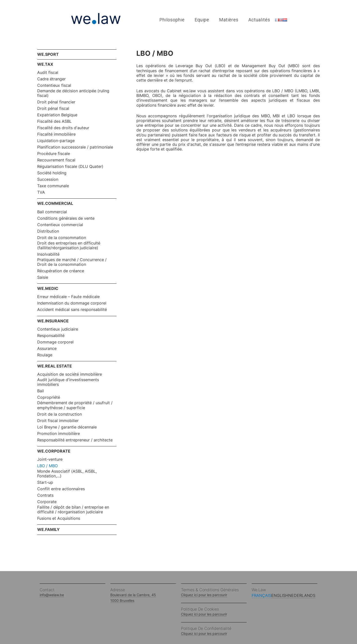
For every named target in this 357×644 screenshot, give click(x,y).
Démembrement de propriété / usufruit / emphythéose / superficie (75, 405)
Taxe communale (53, 186)
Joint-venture (50, 459)
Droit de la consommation (62, 238)
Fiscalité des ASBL (54, 121)
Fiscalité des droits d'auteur (63, 128)
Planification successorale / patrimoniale (75, 147)
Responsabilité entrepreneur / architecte (75, 440)
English (280, 595)
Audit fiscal (48, 73)
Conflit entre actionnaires (61, 489)
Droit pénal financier (56, 102)
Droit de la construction (59, 414)
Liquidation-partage (56, 141)
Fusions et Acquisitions (59, 518)
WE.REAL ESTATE (55, 366)
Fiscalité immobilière (56, 134)
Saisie (43, 277)
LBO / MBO (47, 466)
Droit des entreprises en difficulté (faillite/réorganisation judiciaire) (69, 245)
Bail (41, 391)
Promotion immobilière (59, 434)
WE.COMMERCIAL (55, 203)
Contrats (45, 495)
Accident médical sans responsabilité (72, 310)
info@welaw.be (52, 595)
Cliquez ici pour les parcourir (204, 595)
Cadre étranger (51, 79)
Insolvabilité (48, 254)
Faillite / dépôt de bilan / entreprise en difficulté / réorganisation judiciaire (73, 510)
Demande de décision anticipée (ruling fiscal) (73, 93)
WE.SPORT (48, 54)
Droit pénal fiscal (53, 108)
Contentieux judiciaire (58, 329)
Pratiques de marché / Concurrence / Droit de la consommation (72, 262)
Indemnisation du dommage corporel (72, 303)
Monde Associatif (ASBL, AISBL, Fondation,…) (67, 474)
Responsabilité (51, 336)
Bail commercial (52, 212)
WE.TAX (45, 64)
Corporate (47, 502)
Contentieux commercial (60, 225)
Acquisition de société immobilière (70, 374)
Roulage (45, 355)
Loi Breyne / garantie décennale (67, 427)
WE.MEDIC (48, 288)
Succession (48, 179)
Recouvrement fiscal (56, 160)
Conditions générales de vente (66, 218)
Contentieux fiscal (54, 85)
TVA (41, 192)
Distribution (48, 231)
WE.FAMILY (48, 529)
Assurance (47, 349)
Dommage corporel (55, 342)
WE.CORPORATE (54, 451)
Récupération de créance (61, 271)
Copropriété (49, 397)
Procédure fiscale (54, 154)
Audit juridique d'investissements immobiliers (68, 382)
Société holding (52, 173)
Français (261, 595)
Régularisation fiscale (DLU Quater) (70, 167)
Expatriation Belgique (57, 115)
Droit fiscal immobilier (58, 421)
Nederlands (302, 595)
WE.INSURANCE (53, 321)
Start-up (45, 482)
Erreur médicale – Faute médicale (68, 297)
